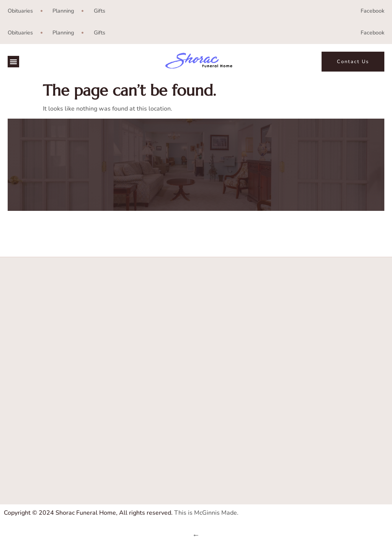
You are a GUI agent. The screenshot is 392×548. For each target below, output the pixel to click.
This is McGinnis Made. (206, 513)
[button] (13, 62)
